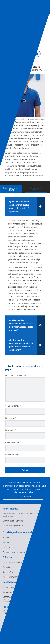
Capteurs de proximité (13, 526)
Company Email (13, 406)
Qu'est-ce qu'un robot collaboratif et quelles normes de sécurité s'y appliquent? (27, 206)
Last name (11, 430)
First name (11, 418)
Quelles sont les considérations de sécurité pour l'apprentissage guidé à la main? (27, 325)
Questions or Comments (16, 375)
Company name (13, 442)
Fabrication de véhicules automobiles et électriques (20, 515)
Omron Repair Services (13, 521)
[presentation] (5, 10)
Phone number (13, 454)
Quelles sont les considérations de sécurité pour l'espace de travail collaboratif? (27, 345)
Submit (17, 470)
